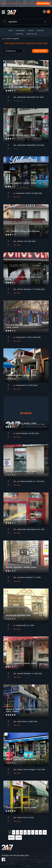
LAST (19, 838)
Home (4, 39)
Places (31, 31)
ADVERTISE (19, 34)
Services (40, 31)
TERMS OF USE (32, 34)
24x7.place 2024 (23, 855)
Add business (43, 3)
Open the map (40, 51)
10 (45, 832)
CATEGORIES (20, 31)
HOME (10, 31)
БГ (44, 12)
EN (49, 12)
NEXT (11, 838)
